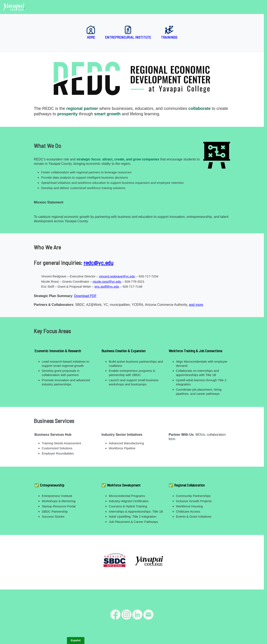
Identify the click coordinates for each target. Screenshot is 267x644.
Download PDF (85, 296)
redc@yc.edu (98, 263)
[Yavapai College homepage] (14, 7)
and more (196, 305)
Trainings (169, 33)
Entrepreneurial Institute (128, 33)
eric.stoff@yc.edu (107, 286)
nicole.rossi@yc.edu (107, 281)
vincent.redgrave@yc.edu (117, 276)
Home (91, 33)
